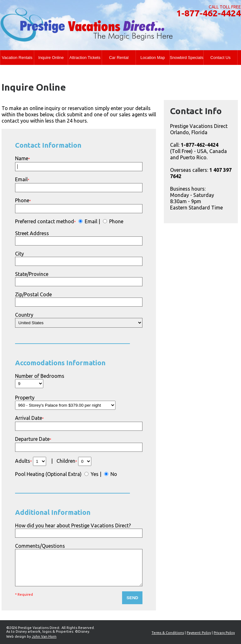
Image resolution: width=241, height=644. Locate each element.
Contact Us (220, 58)
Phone (116, 221)
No (113, 474)
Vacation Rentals (17, 58)
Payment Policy (199, 633)
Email (90, 221)
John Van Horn (44, 636)
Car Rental (119, 58)
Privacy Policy (224, 633)
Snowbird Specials (187, 58)
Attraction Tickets (85, 58)
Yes (94, 474)
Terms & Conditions (168, 633)
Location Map (153, 58)
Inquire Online (51, 58)
